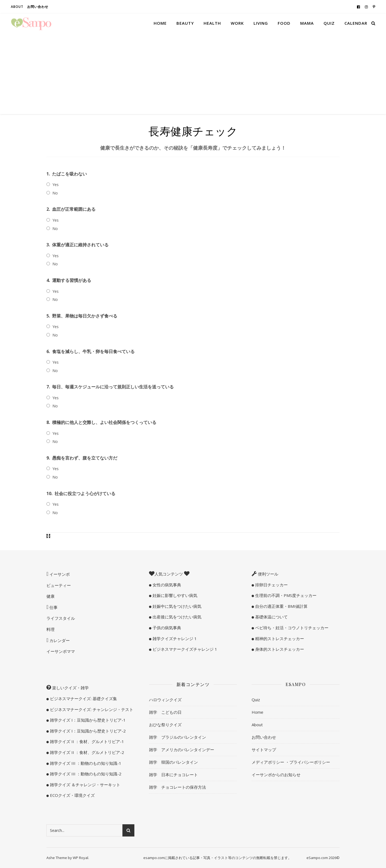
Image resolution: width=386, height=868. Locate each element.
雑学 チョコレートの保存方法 (178, 787)
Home (160, 23)
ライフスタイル (61, 618)
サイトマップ (264, 750)
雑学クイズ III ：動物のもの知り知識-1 (85, 763)
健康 (50, 596)
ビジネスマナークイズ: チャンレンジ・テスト (91, 709)
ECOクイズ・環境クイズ (72, 795)
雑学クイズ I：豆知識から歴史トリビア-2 (87, 731)
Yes (56, 185)
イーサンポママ (61, 651)
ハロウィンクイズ (165, 700)
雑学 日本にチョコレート (173, 775)
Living (261, 23)
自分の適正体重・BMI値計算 (281, 606)
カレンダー (59, 640)
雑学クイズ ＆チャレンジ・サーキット (85, 785)
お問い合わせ (38, 7)
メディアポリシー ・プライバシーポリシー (291, 762)
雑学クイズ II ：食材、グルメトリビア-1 (86, 741)
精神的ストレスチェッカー (279, 639)
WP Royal (80, 858)
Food (284, 23)
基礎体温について (271, 617)
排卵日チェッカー (271, 585)
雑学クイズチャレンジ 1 (174, 639)
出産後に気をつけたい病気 (176, 617)
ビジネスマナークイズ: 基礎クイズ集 (83, 699)
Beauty (185, 23)
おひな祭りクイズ (165, 725)
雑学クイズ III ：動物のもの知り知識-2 (85, 774)
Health (212, 23)
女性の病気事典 (166, 585)
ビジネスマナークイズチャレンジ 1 (184, 649)
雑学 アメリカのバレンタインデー (182, 750)
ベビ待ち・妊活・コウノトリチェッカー (291, 628)
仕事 (53, 607)
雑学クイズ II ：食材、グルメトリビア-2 (86, 752)
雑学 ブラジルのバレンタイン (178, 737)
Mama (307, 23)
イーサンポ (59, 574)
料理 (50, 629)
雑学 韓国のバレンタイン (173, 762)
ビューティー (59, 585)
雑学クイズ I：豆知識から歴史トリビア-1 (87, 720)
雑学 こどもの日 (165, 712)
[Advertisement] (193, 73)
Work (237, 23)
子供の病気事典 (166, 628)
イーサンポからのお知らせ (276, 775)
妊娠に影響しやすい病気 (174, 595)
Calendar (356, 23)
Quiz (329, 23)
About (17, 7)
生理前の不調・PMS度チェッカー (285, 595)
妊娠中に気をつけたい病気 (176, 606)
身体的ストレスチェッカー (279, 649)
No (55, 193)
